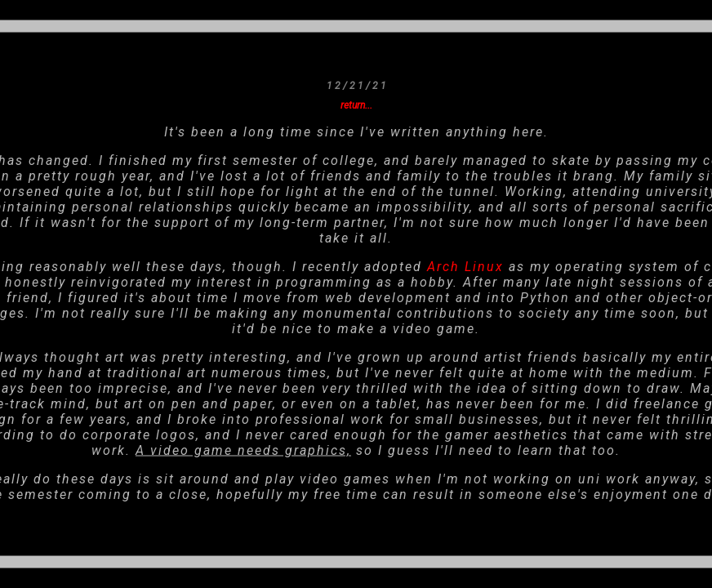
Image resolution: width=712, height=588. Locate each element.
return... (356, 105)
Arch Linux (465, 266)
